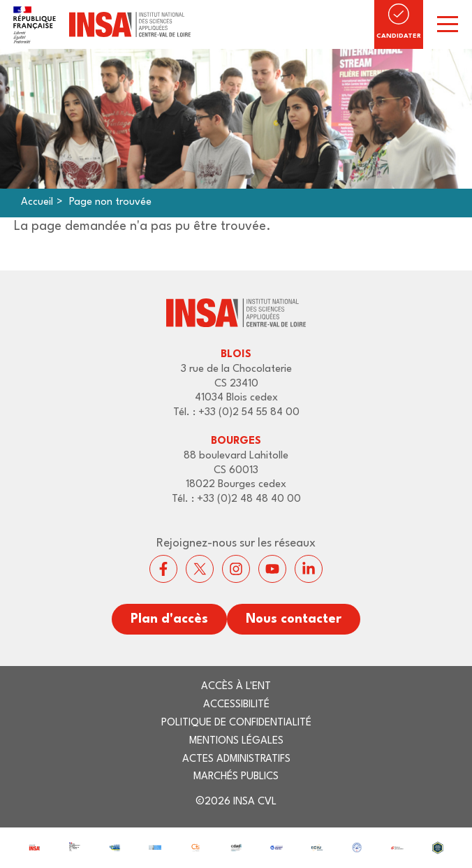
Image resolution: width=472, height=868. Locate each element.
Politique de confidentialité (236, 723)
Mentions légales (236, 741)
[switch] (448, 24)
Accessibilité (236, 705)
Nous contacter (294, 619)
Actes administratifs (236, 759)
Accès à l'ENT (236, 687)
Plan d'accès (169, 619)
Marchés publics (236, 777)
